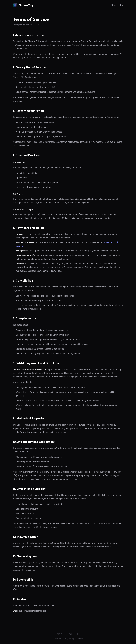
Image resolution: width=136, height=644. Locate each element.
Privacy (113, 5)
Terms (69, 634)
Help (121, 5)
